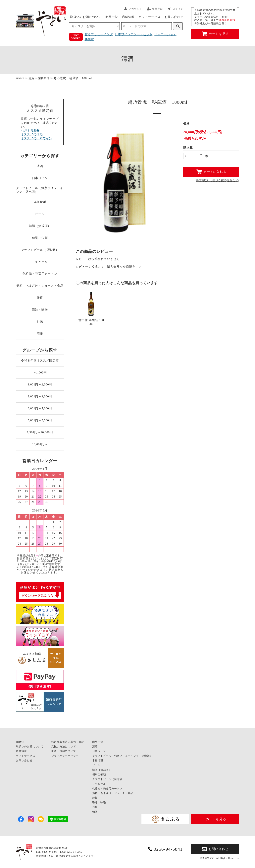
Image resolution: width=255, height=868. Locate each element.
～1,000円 (40, 372)
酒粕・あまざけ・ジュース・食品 (40, 286)
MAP (65, 848)
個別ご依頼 (40, 238)
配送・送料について (64, 751)
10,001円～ (40, 444)
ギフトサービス (149, 17)
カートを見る (215, 34)
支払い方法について (64, 746)
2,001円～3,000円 (40, 396)
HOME (20, 78)
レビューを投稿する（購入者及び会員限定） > (108, 267)
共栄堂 (89, 39)
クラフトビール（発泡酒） (40, 250)
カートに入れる (211, 172)
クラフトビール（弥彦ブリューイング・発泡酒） (39, 190)
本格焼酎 (40, 202)
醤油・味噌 (40, 310)
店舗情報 (128, 17)
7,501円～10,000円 (40, 432)
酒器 (40, 334)
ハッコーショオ (165, 34)
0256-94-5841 (165, 849)
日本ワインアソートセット (134, 34)
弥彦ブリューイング (99, 34)
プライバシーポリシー (65, 756)
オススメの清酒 (32, 134)
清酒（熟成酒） (40, 226)
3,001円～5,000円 (40, 408)
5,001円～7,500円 (40, 420)
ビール (40, 214)
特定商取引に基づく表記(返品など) (218, 180)
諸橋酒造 (44, 78)
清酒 (31, 78)
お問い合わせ (174, 17)
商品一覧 (112, 17)
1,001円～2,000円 (40, 384)
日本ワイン (40, 178)
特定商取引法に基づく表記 (68, 742)
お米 (40, 322)
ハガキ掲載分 (30, 131)
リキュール (40, 262)
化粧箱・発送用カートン (40, 274)
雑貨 (40, 298)
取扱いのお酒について (86, 17)
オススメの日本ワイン (37, 138)
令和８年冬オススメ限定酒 (40, 361)
